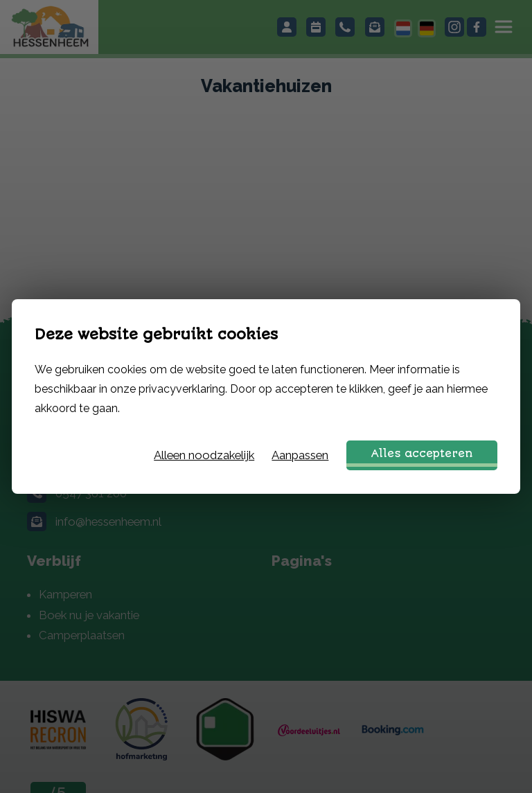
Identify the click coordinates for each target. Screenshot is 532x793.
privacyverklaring (182, 389)
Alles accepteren (422, 454)
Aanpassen (300, 455)
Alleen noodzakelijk (204, 455)
